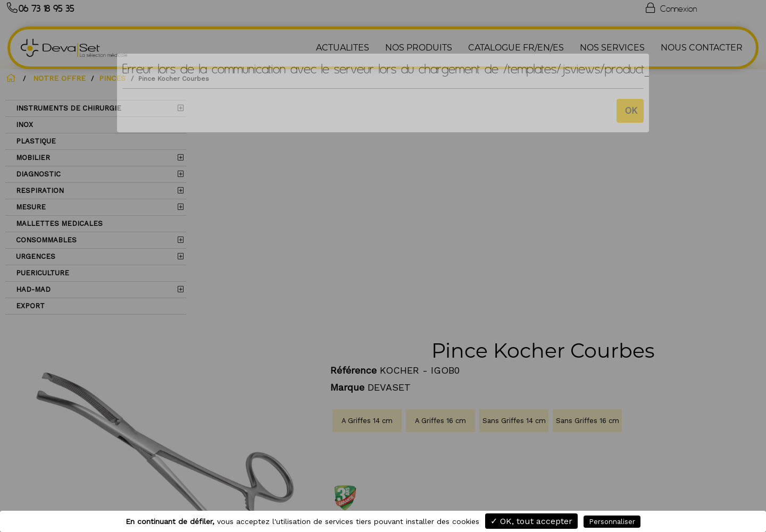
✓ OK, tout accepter (531, 521)
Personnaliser (612, 522)
